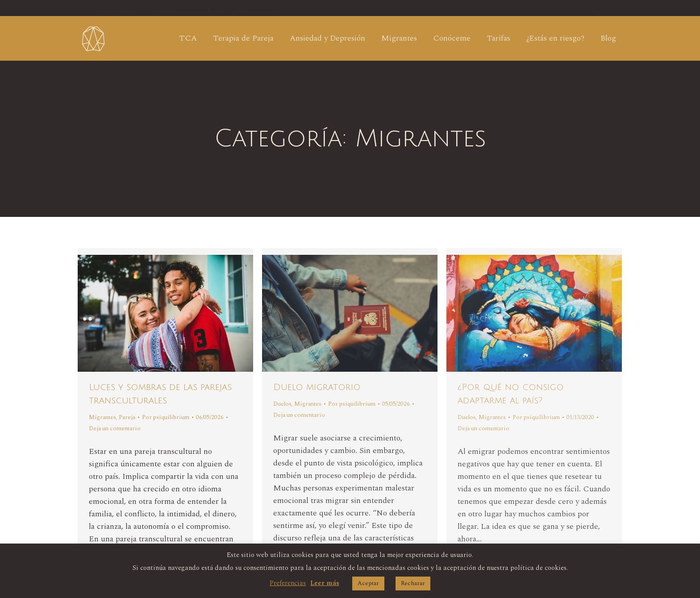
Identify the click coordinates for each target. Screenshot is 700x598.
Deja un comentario (115, 428)
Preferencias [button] (288, 583)
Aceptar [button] (368, 583)
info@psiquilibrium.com (183, 9)
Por (166, 417)
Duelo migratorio (317, 387)
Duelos (282, 404)
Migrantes (102, 417)
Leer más (325, 583)
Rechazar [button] (413, 583)
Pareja (127, 417)
